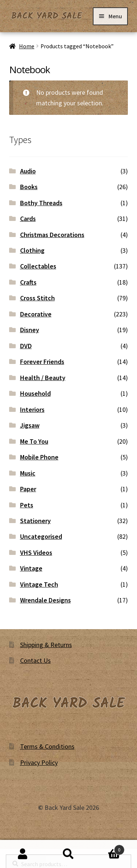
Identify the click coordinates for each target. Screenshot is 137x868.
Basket (108, 848)
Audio (28, 171)
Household (35, 393)
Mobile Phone (39, 457)
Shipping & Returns (46, 645)
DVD (26, 346)
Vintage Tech (39, 584)
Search (68, 854)
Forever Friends (42, 362)
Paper (28, 489)
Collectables (38, 266)
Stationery (35, 521)
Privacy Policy (39, 762)
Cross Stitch (37, 298)
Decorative (36, 314)
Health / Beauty (43, 378)
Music (28, 473)
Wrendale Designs (45, 600)
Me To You (34, 441)
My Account (23, 854)
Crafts (28, 282)
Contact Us (35, 660)
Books (29, 187)
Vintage (31, 568)
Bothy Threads (41, 203)
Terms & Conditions (47, 746)
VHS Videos (36, 553)
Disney (30, 330)
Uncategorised (41, 536)
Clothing (32, 250)
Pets (27, 505)
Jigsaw (30, 425)
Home (27, 46)
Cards (28, 219)
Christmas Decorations (52, 235)
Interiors (32, 409)
